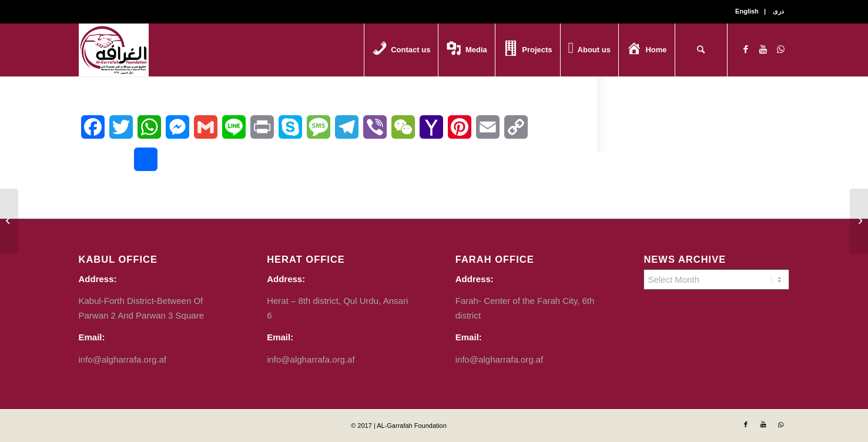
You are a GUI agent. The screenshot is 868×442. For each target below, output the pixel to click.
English (747, 11)
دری (778, 11)
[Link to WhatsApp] (781, 49)
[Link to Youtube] (763, 49)
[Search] (701, 50)
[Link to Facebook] (746, 49)
